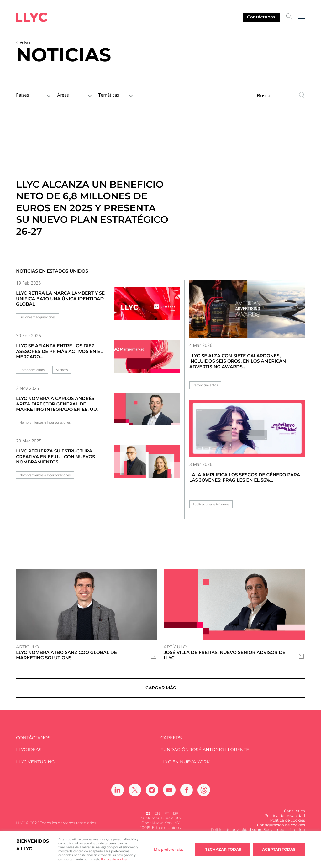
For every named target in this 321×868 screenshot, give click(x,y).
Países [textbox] (22, 95)
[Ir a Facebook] (187, 796)
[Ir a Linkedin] (118, 796)
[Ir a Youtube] (169, 796)
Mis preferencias (169, 849)
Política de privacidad (285, 822)
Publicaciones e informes (211, 504)
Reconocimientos (32, 370)
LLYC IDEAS (29, 756)
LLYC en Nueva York (185, 768)
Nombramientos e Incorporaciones (45, 423)
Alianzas (62, 370)
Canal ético (295, 817)
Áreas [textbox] (63, 95)
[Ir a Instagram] (152, 796)
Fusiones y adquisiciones (37, 317)
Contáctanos (261, 17)
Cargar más (161, 691)
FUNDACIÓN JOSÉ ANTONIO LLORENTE (205, 756)
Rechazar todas (223, 849)
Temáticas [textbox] (109, 95)
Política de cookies (114, 859)
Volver (25, 42)
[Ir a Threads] (204, 796)
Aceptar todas (279, 849)
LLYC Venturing (35, 768)
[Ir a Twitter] (135, 796)
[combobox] (33, 95)
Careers (171, 744)
